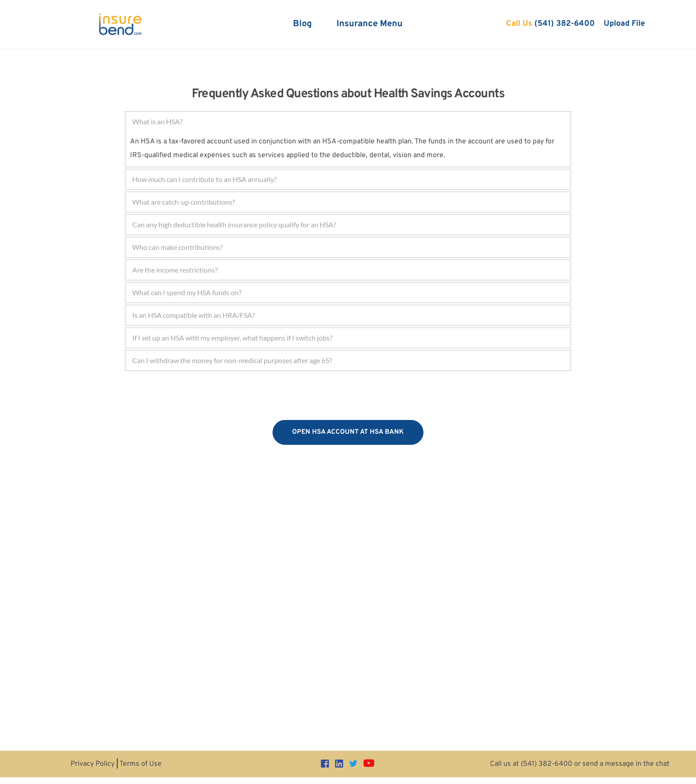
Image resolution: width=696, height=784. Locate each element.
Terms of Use (140, 764)
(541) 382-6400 (546, 764)
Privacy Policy (93, 764)
